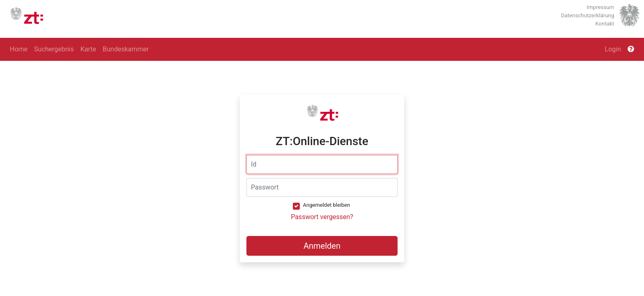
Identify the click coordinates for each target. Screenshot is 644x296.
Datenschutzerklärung (588, 15)
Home (19, 49)
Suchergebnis (54, 49)
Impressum (600, 7)
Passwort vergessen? (322, 217)
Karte (88, 49)
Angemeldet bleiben (327, 205)
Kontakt (605, 24)
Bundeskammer (126, 49)
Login (613, 49)
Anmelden (322, 246)
